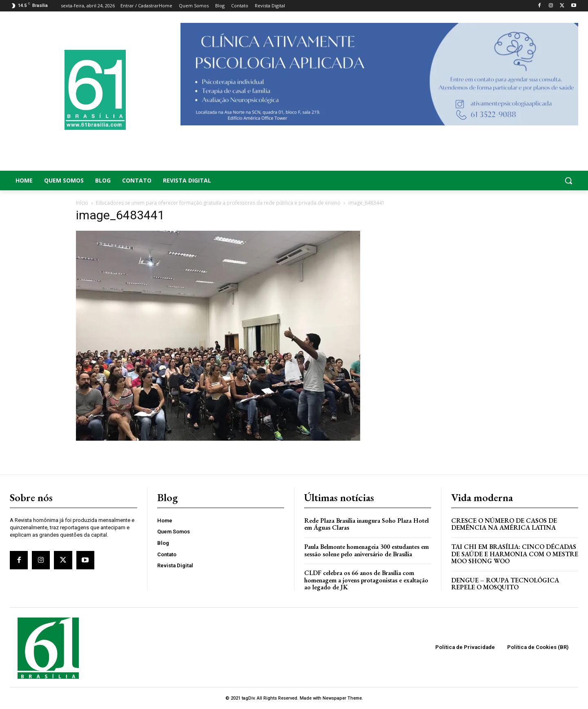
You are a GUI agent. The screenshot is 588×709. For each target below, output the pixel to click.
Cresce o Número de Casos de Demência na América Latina (504, 524)
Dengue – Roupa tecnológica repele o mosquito (505, 584)
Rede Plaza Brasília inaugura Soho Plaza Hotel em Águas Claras (366, 524)
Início (82, 203)
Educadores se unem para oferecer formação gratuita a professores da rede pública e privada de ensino (218, 203)
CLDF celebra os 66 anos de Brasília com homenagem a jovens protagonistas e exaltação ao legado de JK (366, 580)
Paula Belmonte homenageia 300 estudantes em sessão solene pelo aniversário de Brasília (366, 550)
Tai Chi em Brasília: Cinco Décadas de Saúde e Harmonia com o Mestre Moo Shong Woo (515, 554)
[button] (514, 181)
